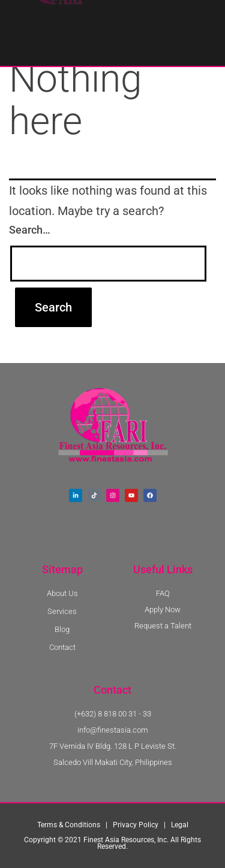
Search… (30, 230)
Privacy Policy (136, 825)
